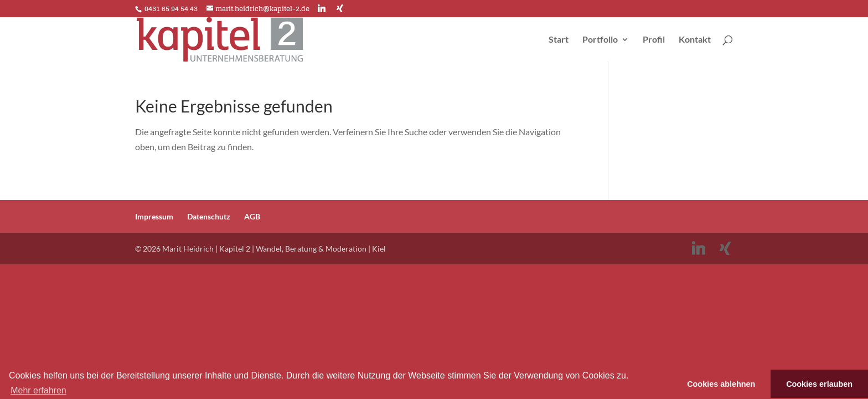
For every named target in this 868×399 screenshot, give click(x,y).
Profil (654, 40)
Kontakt (695, 40)
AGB (252, 216)
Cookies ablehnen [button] (721, 384)
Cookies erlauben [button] (819, 384)
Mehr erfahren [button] (38, 390)
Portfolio (600, 40)
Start (559, 40)
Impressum (154, 216)
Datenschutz (209, 216)
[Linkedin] (322, 8)
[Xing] (340, 8)
